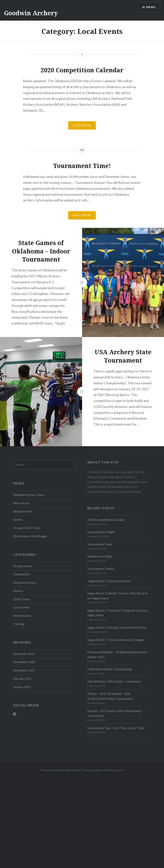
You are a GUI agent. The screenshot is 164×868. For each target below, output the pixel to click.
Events (18, 519)
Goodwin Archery (31, 13)
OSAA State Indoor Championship (110, 669)
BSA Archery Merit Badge (30, 536)
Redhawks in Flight (100, 556)
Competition (22, 574)
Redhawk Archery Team (29, 495)
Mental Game (22, 616)
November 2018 (24, 662)
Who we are (21, 503)
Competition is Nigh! (101, 532)
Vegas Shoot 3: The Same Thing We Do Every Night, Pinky (118, 613)
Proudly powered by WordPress (60, 770)
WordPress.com (113, 770)
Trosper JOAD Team (27, 528)
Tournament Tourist (101, 569)
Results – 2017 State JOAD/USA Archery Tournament (114, 713)
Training (19, 624)
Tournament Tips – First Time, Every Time (116, 728)
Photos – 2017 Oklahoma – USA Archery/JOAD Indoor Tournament (110, 696)
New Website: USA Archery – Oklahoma (114, 681)
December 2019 (24, 654)
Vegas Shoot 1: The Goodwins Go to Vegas (116, 640)
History (18, 591)
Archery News (23, 566)
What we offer (23, 511)
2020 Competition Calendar (106, 520)
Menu (151, 7)
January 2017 (22, 687)
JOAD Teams (22, 599)
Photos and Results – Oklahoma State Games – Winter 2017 (118, 655)
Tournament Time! (100, 544)
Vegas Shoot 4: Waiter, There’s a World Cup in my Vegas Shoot (118, 596)
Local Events (22, 607)
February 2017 (23, 679)
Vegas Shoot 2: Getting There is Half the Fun (117, 627)
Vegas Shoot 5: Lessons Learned (109, 581)
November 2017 (24, 670)
